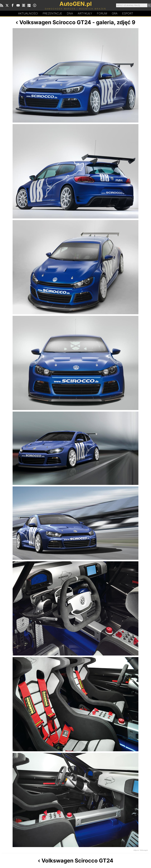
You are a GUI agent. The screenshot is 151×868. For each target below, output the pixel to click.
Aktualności (28, 13)
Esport (128, 13)
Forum (102, 13)
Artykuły (85, 13)
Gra (115, 13)
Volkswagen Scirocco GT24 (55, 22)
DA (70, 14)
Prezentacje (52, 13)
